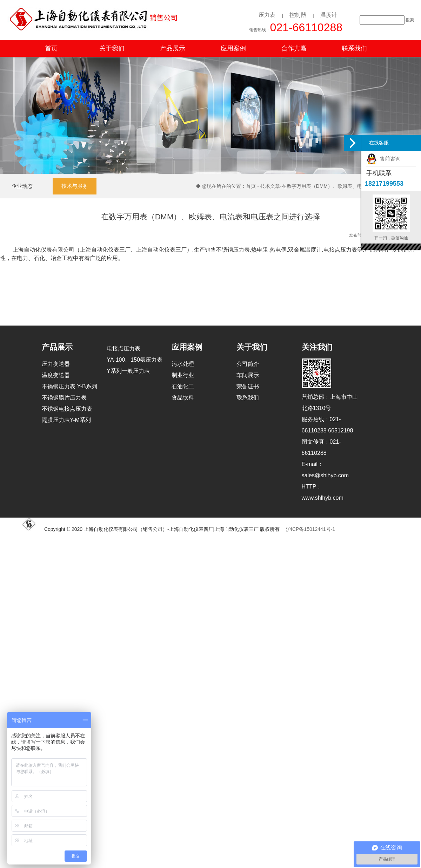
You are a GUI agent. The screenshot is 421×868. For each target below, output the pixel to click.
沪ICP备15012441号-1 (310, 529)
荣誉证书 (248, 386)
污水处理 (183, 364)
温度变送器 (56, 375)
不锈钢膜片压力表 (64, 398)
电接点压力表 (123, 348)
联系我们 (354, 48)
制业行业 (183, 375)
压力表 (267, 15)
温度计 (329, 15)
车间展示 (248, 375)
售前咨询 (383, 159)
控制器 (298, 15)
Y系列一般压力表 (128, 371)
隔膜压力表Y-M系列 (66, 420)
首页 (51, 48)
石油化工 (183, 386)
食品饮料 (183, 398)
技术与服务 (75, 186)
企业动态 (22, 186)
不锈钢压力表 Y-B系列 (69, 386)
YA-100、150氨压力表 (135, 360)
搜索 (410, 20)
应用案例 (233, 48)
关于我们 (112, 48)
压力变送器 (56, 364)
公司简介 (248, 364)
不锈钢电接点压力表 (67, 409)
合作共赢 (294, 48)
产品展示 (173, 48)
